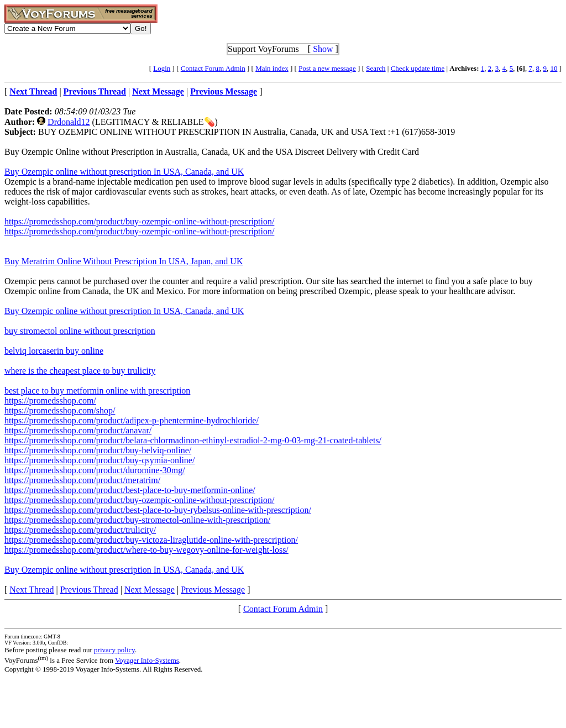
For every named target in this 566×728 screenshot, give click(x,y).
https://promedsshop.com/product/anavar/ (78, 430)
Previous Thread (89, 590)
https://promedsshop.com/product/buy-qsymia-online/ (99, 460)
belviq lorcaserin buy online (54, 351)
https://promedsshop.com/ (50, 400)
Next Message (150, 590)
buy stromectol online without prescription (80, 331)
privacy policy (114, 650)
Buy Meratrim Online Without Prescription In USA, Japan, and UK (124, 261)
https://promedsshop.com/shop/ (60, 410)
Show (323, 49)
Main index (272, 68)
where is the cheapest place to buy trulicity (80, 371)
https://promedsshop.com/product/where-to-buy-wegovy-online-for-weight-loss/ (146, 550)
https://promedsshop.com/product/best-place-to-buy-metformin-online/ (130, 490)
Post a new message (327, 68)
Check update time (418, 68)
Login (162, 68)
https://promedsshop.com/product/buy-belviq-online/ (98, 450)
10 (554, 68)
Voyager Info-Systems (147, 660)
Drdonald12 (69, 122)
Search (376, 68)
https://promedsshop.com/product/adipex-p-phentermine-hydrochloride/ (132, 420)
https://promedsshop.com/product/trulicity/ (80, 530)
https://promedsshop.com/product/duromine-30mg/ (95, 470)
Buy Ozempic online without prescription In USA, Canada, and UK (124, 172)
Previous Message (213, 590)
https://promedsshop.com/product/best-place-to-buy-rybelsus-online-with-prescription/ (158, 510)
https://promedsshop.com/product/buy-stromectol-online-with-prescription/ (137, 520)
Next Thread (32, 590)
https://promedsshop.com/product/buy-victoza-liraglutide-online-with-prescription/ (151, 540)
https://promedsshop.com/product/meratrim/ (82, 480)
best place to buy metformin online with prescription (97, 391)
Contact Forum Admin (213, 68)
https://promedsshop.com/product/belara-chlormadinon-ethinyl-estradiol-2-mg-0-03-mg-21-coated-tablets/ (193, 440)
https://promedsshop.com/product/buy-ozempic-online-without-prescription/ (139, 221)
